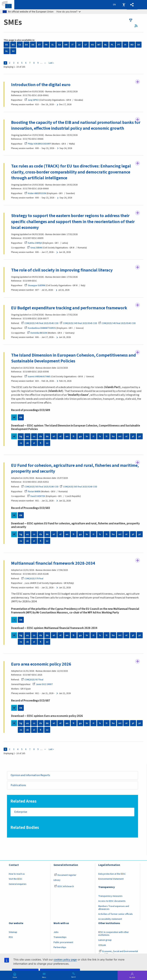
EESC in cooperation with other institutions (114, 934)
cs (34, 436)
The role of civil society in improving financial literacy (62, 270)
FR (46, 45)
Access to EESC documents (112, 901)
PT (119, 45)
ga (80, 436)
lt (107, 436)
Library (57, 880)
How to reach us (17, 874)
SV (13, 51)
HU (92, 45)
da (41, 436)
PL (112, 45)
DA (26, 45)
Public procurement (63, 942)
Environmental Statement (111, 879)
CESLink (102, 945)
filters (131, 20)
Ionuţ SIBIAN (35, 248)
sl (34, 443)
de (47, 436)
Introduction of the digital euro (41, 85)
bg (21, 436)
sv (47, 443)
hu (113, 436)
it (93, 436)
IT (73, 45)
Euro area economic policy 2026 (41, 664)
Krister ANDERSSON (35, 193)
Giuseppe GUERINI (35, 285)
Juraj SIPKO (32, 100)
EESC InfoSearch (64, 886)
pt (140, 436)
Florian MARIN (32, 491)
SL (7, 51)
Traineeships (60, 937)
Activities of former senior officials (115, 914)
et (54, 436)
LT (86, 45)
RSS (137, 26)
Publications (18, 785)
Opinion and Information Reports (30, 775)
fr (74, 436)
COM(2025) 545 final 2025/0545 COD (40, 323)
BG (13, 45)
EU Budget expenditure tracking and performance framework (69, 308)
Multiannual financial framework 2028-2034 (53, 563)
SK (139, 45)
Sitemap (13, 932)
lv (100, 436)
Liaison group (105, 940)
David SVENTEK (36, 496)
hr (87, 436)
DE (33, 45)
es (28, 436)
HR (66, 45)
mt (120, 436)
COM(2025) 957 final (32, 680)
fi (41, 443)
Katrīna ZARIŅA (33, 243)
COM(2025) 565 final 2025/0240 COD (40, 487)
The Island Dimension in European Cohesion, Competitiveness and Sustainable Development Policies (73, 358)
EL (53, 45)
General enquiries (18, 884)
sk (27, 443)
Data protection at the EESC (112, 874)
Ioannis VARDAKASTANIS (37, 376)
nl (126, 436)
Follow (138, 82)
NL (106, 45)
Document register (65, 875)
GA (59, 45)
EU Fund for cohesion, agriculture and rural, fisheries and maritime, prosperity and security (75, 468)
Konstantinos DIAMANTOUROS (40, 328)
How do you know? (69, 12)
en (67, 436)
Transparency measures (110, 896)
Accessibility (124, 5)
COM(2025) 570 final (32, 579)
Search (73, 977)
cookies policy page (65, 960)
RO (132, 45)
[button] (132, 5)
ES (7, 45)
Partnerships (60, 947)
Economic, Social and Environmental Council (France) (118, 953)
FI (125, 45)
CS (20, 45)
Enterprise (21, 812)
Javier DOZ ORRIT (43, 684)
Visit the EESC (16, 879)
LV (79, 45)
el (60, 436)
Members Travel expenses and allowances (114, 908)
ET (40, 45)
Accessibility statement (110, 919)
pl (133, 436)
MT (99, 45)
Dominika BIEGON (37, 333)
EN (21, 417)
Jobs (56, 932)
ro (21, 443)
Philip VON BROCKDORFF (38, 144)
